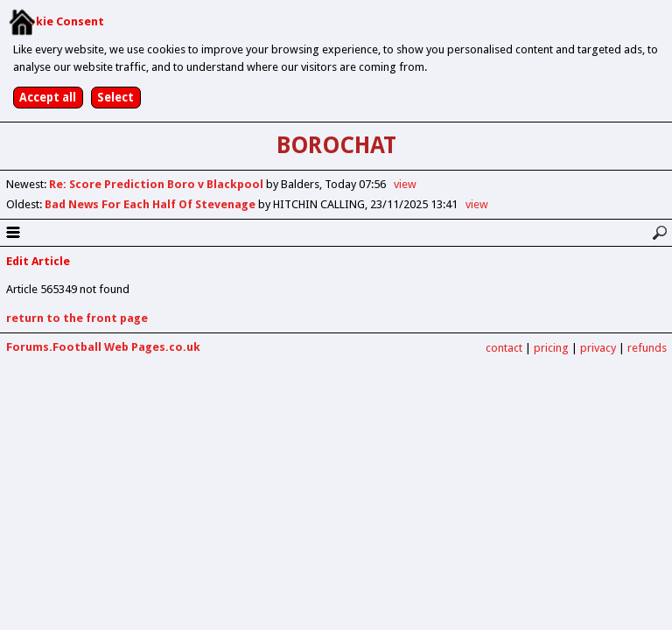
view (405, 184)
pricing (551, 348)
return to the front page (77, 318)
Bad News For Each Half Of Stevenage (151, 204)
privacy (598, 348)
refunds (647, 348)
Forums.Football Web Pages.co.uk (103, 347)
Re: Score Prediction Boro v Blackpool (157, 184)
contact (504, 348)
